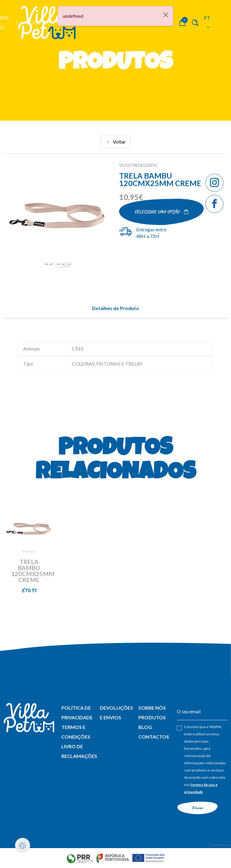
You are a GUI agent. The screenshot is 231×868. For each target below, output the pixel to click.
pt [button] (207, 22)
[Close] (166, 15)
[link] (116, 142)
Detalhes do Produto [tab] (115, 308)
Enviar (197, 808)
